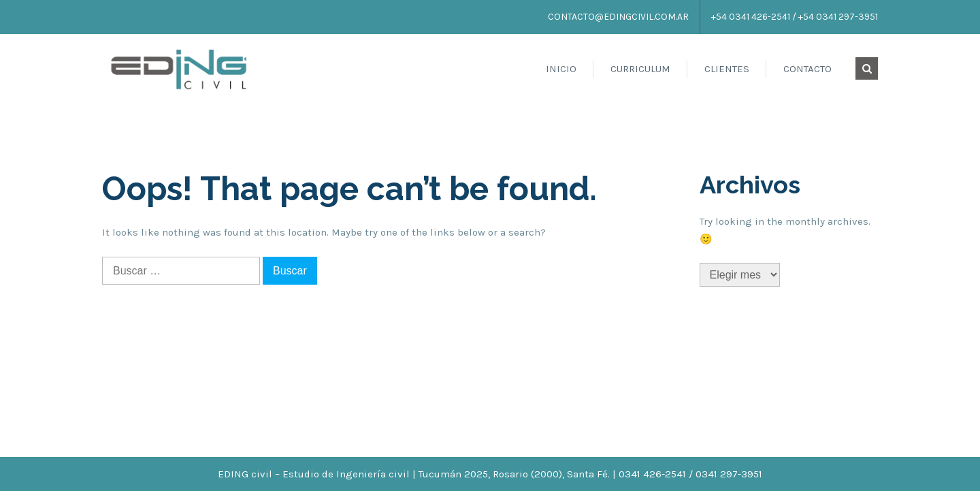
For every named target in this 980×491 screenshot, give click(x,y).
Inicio (561, 69)
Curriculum (640, 69)
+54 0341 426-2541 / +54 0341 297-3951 (795, 17)
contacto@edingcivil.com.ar (618, 17)
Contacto (807, 69)
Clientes (727, 69)
